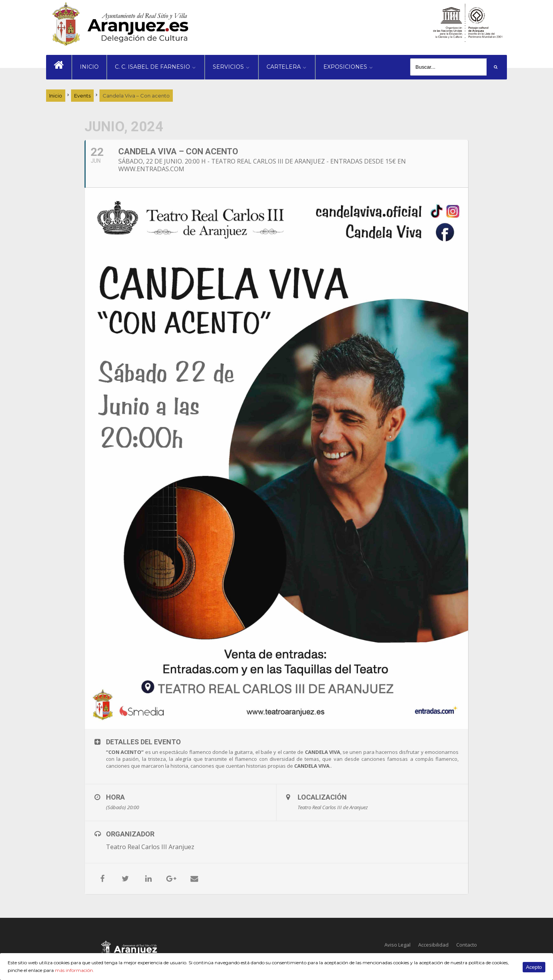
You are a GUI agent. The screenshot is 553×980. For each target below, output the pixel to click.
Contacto (467, 945)
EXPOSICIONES (345, 67)
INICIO (89, 67)
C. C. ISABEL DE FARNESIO (152, 67)
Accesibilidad (433, 945)
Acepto (534, 967)
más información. (75, 970)
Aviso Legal (397, 945)
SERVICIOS (228, 67)
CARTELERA (284, 67)
